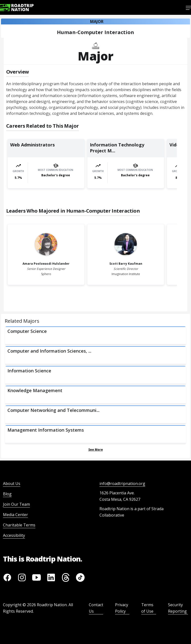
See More (96, 450)
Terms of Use (147, 608)
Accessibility (14, 535)
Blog (7, 494)
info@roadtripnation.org (122, 483)
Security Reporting (177, 608)
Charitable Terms (19, 525)
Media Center (15, 515)
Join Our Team (16, 504)
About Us (12, 483)
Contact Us (96, 608)
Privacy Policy (122, 608)
